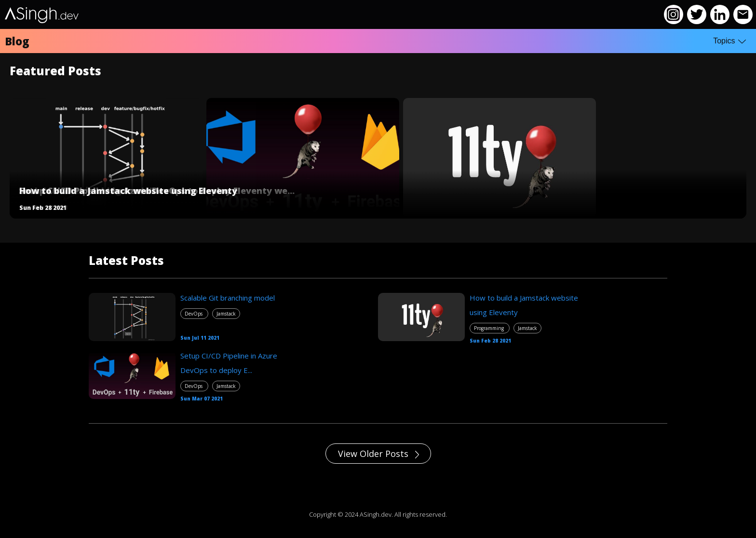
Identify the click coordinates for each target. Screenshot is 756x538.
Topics (729, 41)
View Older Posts (378, 454)
